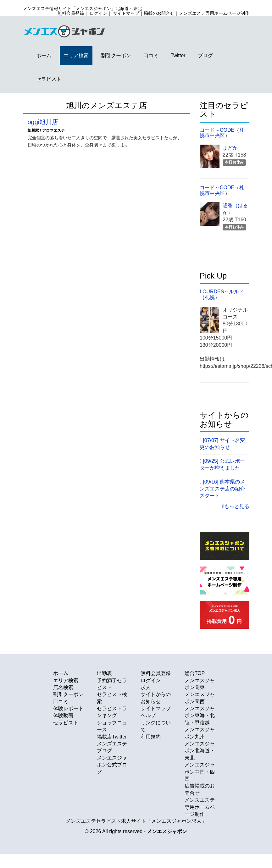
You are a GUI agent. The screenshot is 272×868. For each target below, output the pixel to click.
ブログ (205, 55)
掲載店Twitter (112, 737)
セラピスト (49, 79)
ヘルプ (148, 715)
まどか (230, 148)
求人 (146, 687)
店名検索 (63, 687)
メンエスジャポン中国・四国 (200, 772)
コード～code (217, 130)
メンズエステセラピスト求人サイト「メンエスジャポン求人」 (136, 821)
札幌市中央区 (222, 133)
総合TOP (195, 673)
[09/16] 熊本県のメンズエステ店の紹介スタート (222, 489)
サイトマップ (126, 13)
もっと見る (236, 506)
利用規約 (151, 737)
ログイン (98, 13)
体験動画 (63, 715)
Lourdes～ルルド (222, 292)
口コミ (151, 55)
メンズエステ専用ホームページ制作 (214, 13)
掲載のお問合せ (159, 13)
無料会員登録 (71, 13)
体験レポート (68, 708)
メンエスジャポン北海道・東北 (200, 751)
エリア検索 (76, 55)
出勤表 (104, 673)
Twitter (178, 55)
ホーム (44, 55)
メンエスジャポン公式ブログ (112, 765)
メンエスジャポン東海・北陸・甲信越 (200, 716)
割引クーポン (116, 55)
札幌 (210, 297)
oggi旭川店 (43, 122)
